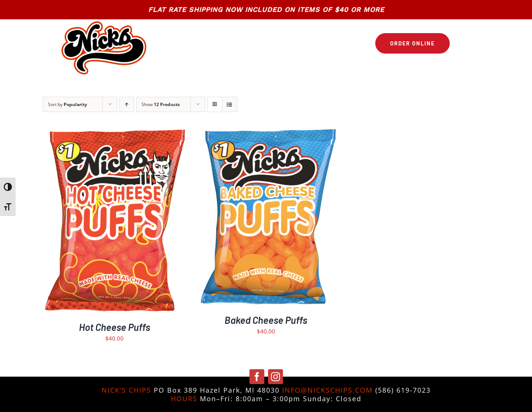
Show (161, 104)
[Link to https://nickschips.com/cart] (460, 43)
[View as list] (230, 104)
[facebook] (257, 377)
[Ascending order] (127, 104)
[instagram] (275, 377)
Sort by (68, 104)
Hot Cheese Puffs (114, 327)
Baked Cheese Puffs (266, 320)
